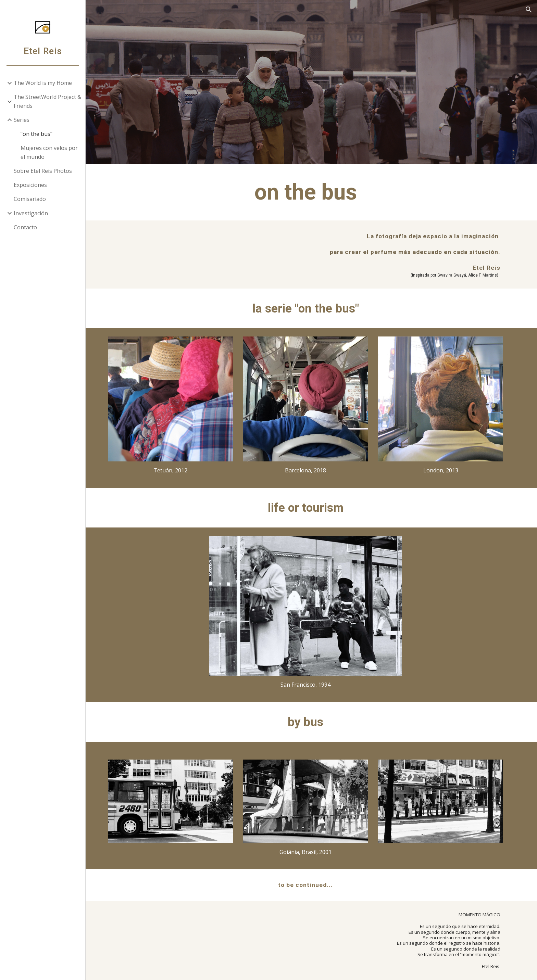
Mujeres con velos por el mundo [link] (49, 152)
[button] (529, 10)
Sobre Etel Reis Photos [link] (43, 171)
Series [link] (22, 120)
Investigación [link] (31, 213)
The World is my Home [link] (43, 83)
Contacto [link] (25, 227)
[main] (311, 192)
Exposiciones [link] (30, 185)
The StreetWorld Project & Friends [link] (47, 101)
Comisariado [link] (30, 199)
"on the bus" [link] (36, 134)
